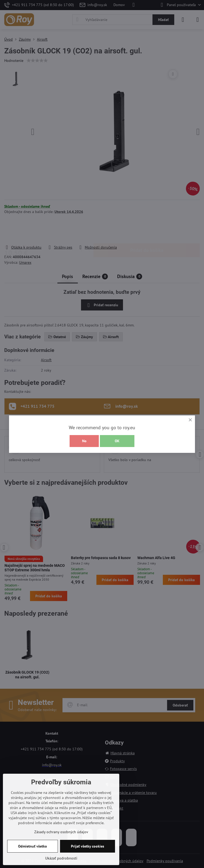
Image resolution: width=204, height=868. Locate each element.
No (84, 441)
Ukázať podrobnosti (61, 858)
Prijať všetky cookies (88, 846)
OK (117, 441)
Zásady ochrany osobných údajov (61, 832)
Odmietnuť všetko (33, 846)
